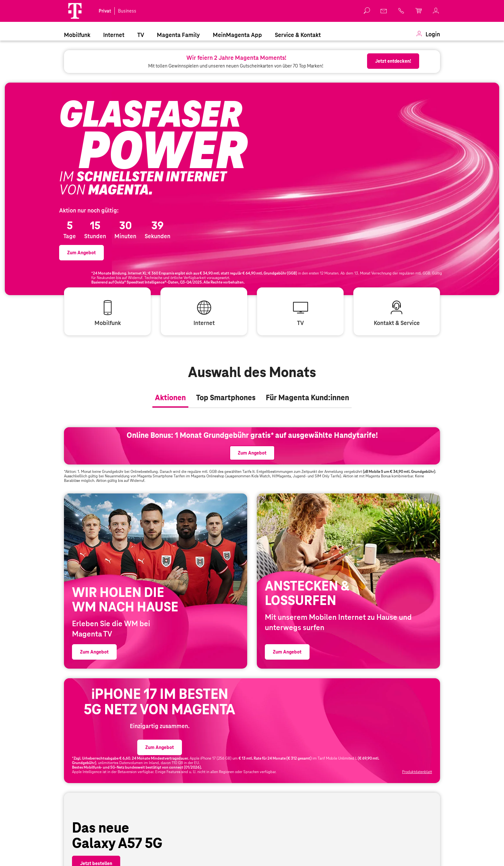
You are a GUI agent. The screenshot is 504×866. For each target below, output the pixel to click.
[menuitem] (77, 34)
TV (141, 35)
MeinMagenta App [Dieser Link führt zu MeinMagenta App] (237, 35)
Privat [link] (105, 11)
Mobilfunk (77, 35)
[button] (75, 11)
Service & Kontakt (298, 35)
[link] (384, 11)
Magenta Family (178, 35)
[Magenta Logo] (75, 11)
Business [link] (127, 11)
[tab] (170, 428)
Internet (114, 35)
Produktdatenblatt (417, 859)
